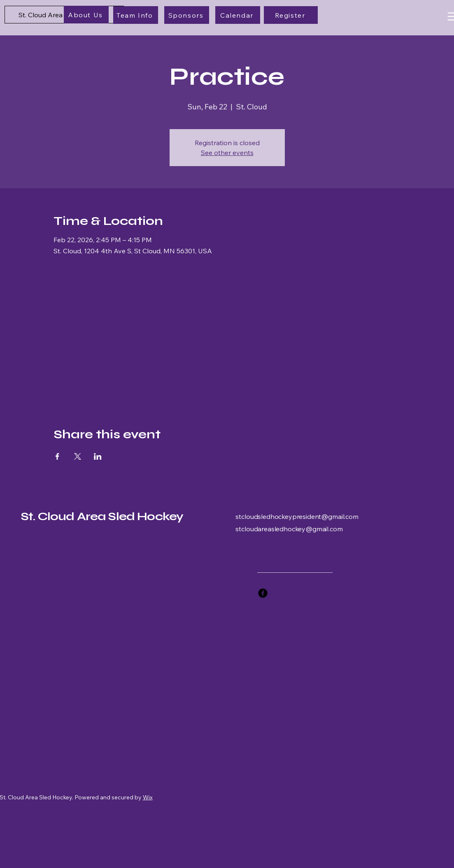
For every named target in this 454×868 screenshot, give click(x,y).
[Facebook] (263, 593)
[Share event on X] (78, 456)
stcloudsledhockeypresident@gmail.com (297, 516)
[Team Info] (136, 15)
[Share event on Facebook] (57, 456)
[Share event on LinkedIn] (98, 456)
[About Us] (86, 15)
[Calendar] (238, 15)
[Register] (291, 15)
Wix (148, 797)
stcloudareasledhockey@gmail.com (289, 529)
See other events (227, 153)
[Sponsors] (187, 15)
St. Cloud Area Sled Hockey (102, 516)
